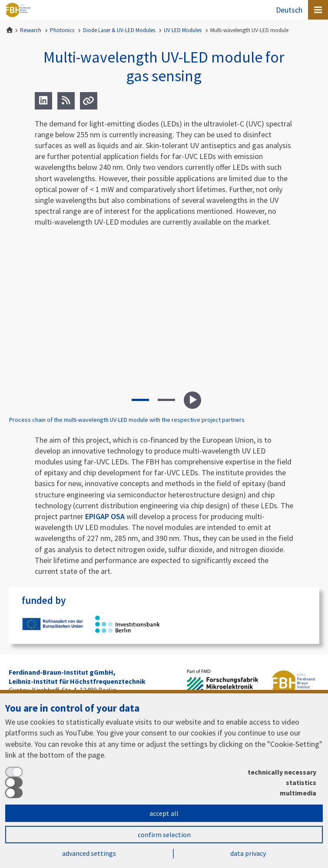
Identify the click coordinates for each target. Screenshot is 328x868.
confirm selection (164, 835)
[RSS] (66, 101)
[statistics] (161, 782)
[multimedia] (161, 793)
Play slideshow (192, 400)
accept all (164, 813)
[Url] (89, 101)
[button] (140, 400)
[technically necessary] (161, 772)
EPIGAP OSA (105, 516)
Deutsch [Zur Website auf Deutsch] (289, 10)
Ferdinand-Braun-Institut (18, 10)
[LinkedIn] (43, 101)
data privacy (248, 853)
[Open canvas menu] (318, 10)
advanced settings (89, 853)
